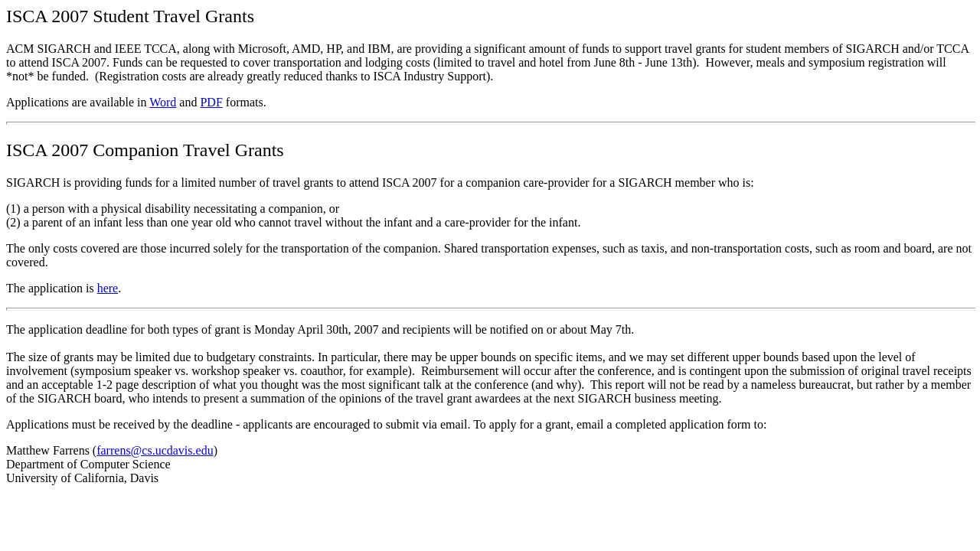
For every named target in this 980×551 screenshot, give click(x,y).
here (108, 288)
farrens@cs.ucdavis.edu (155, 450)
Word (163, 102)
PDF (211, 102)
